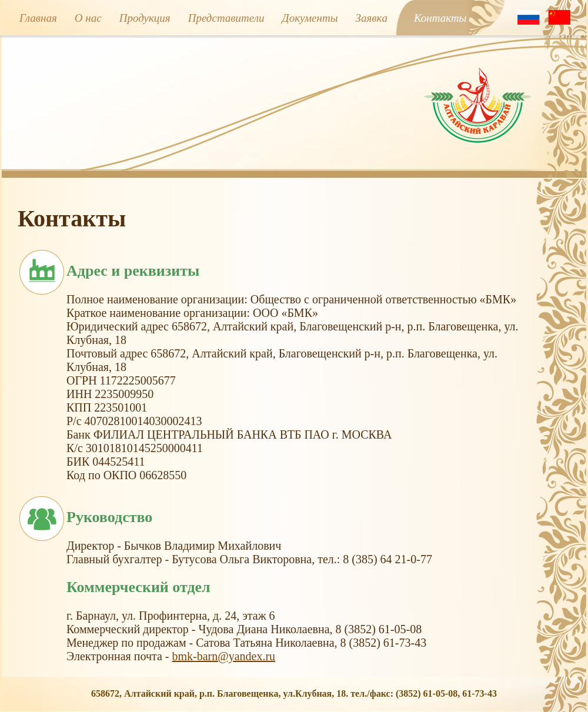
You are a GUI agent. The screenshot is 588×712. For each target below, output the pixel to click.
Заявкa (372, 18)
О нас (88, 18)
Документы (310, 18)
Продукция (145, 18)
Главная (38, 18)
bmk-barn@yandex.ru (223, 656)
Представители (226, 18)
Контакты (440, 18)
